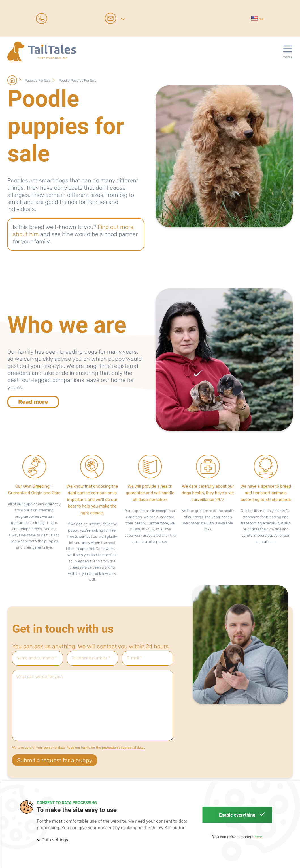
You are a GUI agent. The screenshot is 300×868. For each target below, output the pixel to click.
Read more (33, 402)
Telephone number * (91, 658)
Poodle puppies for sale (78, 81)
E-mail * (134, 658)
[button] (257, 18)
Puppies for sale (38, 81)
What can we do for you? (40, 677)
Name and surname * (37, 658)
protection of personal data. (123, 748)
